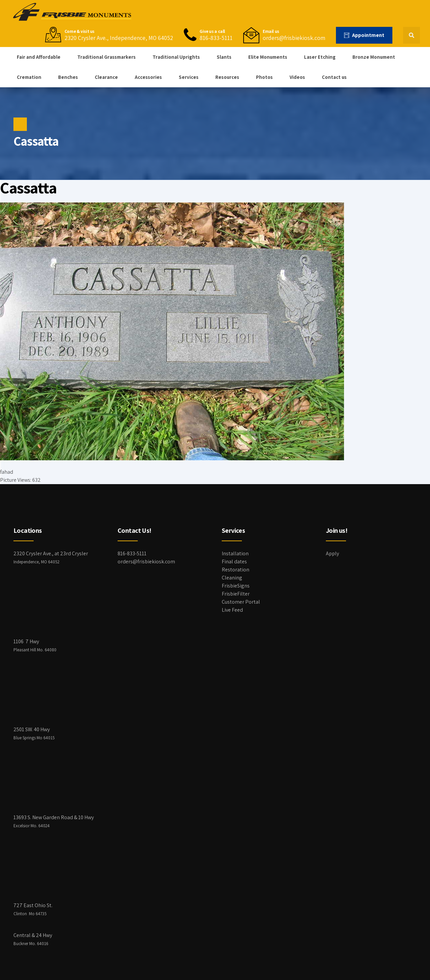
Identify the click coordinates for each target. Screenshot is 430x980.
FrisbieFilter (236, 594)
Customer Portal (241, 602)
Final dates (234, 562)
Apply (332, 553)
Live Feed (232, 610)
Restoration (235, 570)
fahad (7, 472)
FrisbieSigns (236, 586)
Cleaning (232, 578)
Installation (235, 553)
